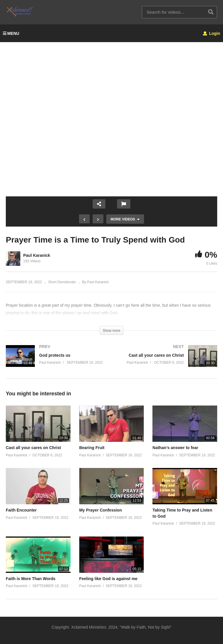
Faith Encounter (21, 510)
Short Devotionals (62, 282)
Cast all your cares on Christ (33, 448)
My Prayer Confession (101, 510)
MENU (11, 33)
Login (212, 33)
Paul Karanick (37, 255)
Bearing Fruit (92, 448)
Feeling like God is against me (108, 579)
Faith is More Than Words (31, 579)
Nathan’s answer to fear (175, 448)
